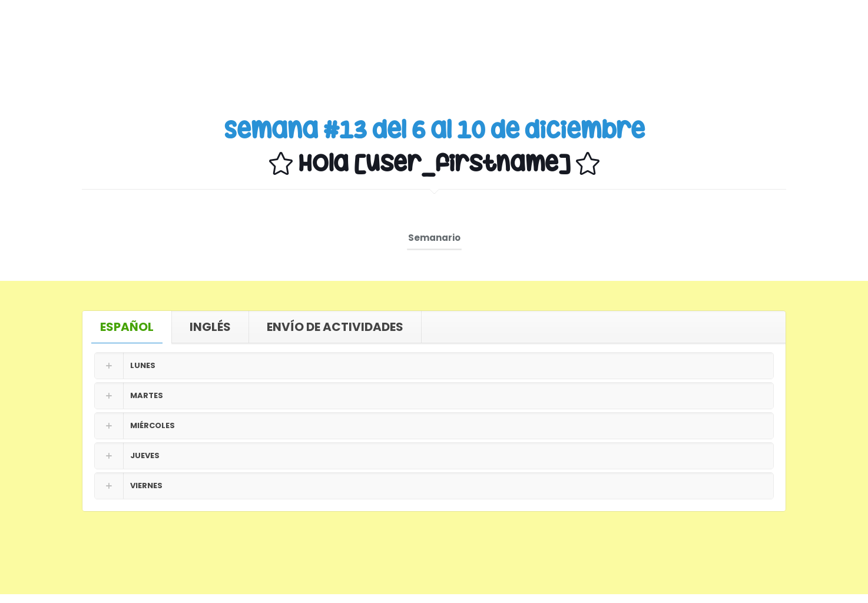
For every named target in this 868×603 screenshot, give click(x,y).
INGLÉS (210, 327)
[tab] (127, 327)
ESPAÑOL (127, 327)
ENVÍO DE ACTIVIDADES (335, 327)
